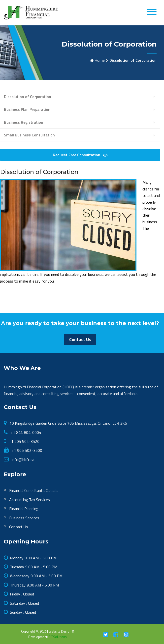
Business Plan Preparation (27, 109)
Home (100, 60)
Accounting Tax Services (30, 500)
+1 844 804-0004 (25, 432)
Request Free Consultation (80, 155)
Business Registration (24, 122)
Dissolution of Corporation (28, 97)
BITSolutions (58, 637)
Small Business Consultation (29, 135)
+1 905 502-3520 (24, 441)
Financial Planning (24, 509)
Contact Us (80, 339)
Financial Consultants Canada (33, 490)
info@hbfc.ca (22, 460)
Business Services (24, 518)
